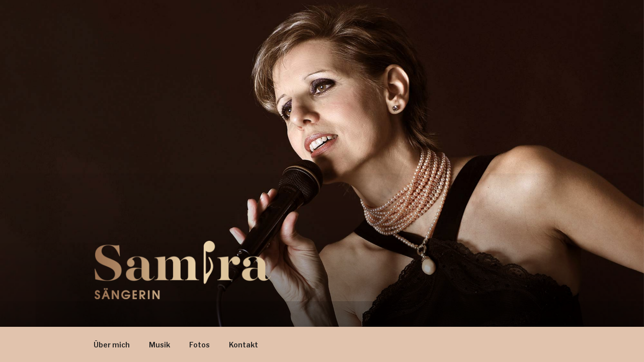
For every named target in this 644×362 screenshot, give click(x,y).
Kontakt (244, 345)
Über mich (112, 345)
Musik (159, 345)
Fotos (199, 345)
